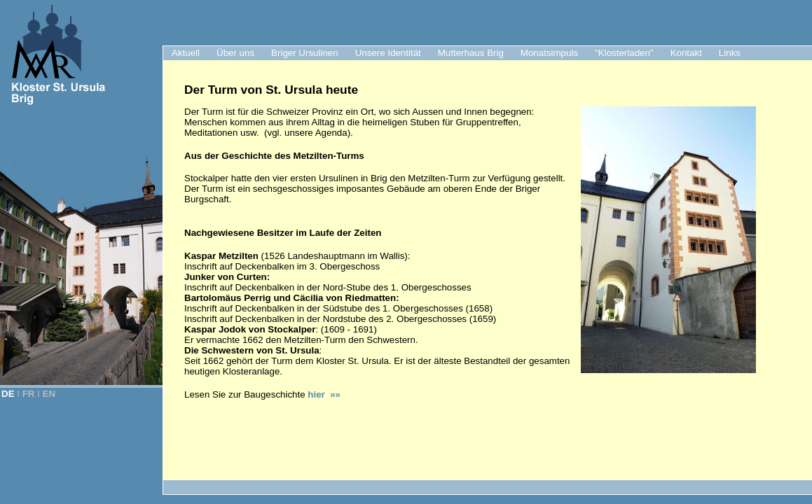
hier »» (324, 394)
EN (49, 394)
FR (29, 394)
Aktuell (186, 53)
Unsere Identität (388, 53)
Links (730, 53)
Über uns (235, 53)
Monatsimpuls (549, 53)
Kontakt (686, 53)
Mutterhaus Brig (471, 53)
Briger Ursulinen (305, 53)
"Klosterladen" (624, 53)
